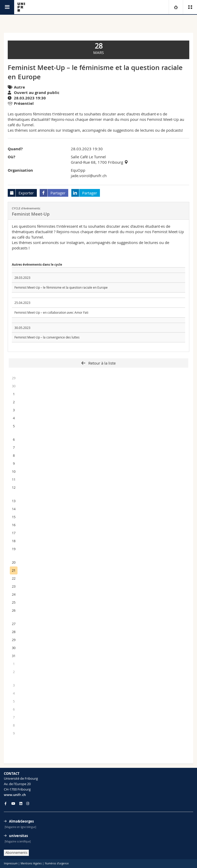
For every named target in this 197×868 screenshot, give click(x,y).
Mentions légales (31, 863)
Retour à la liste (101, 363)
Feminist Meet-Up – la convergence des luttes (47, 337)
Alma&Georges (21, 821)
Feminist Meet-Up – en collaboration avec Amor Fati (51, 312)
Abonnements (16, 853)
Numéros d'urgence (57, 863)
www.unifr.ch (15, 795)
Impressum (11, 863)
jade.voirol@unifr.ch (89, 176)
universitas (18, 836)
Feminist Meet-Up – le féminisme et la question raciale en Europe (61, 287)
